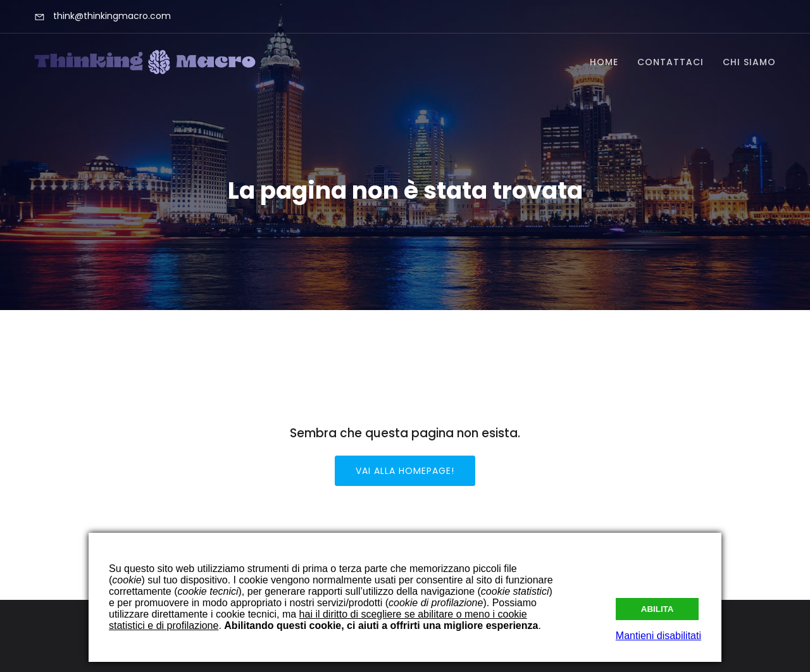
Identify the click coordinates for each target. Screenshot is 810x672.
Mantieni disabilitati (658, 636)
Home (604, 62)
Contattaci (670, 62)
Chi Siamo (749, 62)
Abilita (657, 609)
